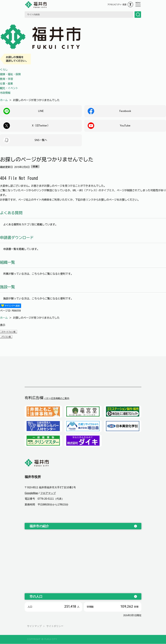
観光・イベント (9, 88)
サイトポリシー (55, 626)
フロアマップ (48, 493)
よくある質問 (11, 213)
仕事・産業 (6, 84)
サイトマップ (34, 626)
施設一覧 (7, 287)
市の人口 (36, 596)
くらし (4, 70)
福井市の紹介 (39, 526)
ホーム (4, 100)
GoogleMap (31, 493)
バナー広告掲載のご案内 (57, 398)
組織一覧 (7, 262)
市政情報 (5, 93)
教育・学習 (6, 79)
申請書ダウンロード (17, 238)
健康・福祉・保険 (10, 74)
